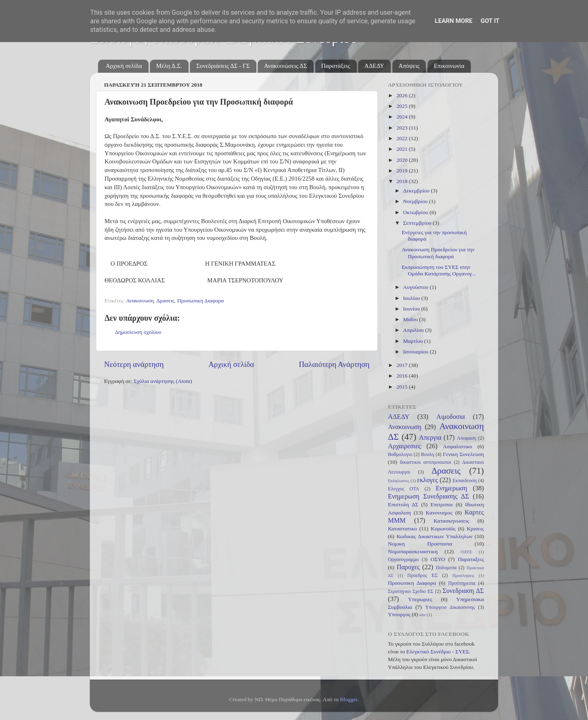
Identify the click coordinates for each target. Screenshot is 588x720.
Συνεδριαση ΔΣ (463, 591)
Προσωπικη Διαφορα (200, 301)
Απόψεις (409, 66)
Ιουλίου (412, 298)
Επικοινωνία (449, 66)
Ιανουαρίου (416, 352)
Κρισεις (475, 529)
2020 (403, 160)
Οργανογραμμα (403, 559)
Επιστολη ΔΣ (403, 504)
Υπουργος (399, 614)
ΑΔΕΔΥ (374, 66)
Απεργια (430, 438)
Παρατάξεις (336, 66)
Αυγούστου (416, 287)
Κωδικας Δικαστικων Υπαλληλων (434, 536)
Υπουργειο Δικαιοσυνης (450, 607)
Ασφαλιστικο (458, 446)
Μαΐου (411, 319)
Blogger (349, 699)
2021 (403, 149)
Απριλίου (414, 330)
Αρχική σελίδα (124, 66)
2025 (403, 106)
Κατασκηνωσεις (451, 521)
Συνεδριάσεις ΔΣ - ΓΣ (223, 66)
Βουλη (428, 454)
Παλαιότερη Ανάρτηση (334, 364)
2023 (403, 128)
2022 (403, 138)
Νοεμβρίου (416, 201)
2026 (403, 95)
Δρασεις (165, 301)
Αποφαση (467, 438)
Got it (490, 21)
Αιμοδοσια (450, 417)
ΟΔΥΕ (466, 552)
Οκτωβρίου (416, 212)
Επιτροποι (442, 504)
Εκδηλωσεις (399, 481)
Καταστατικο (402, 529)
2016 (403, 376)
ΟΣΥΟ (438, 559)
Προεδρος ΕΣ (422, 575)
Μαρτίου (414, 341)
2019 (403, 171)
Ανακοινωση (140, 301)
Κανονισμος (439, 513)
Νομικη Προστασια (420, 544)
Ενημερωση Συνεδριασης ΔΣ (429, 496)
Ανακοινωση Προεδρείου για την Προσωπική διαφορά (438, 253)
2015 (403, 387)
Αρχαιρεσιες (404, 446)
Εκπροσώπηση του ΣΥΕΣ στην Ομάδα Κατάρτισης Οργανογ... (439, 270)
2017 (403, 365)
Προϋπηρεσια (462, 583)
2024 (403, 117)
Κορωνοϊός (443, 529)
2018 (403, 181)
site (422, 615)
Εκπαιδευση (464, 481)
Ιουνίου (412, 309)
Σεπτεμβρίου (418, 223)
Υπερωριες (420, 599)
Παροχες (408, 567)
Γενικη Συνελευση (463, 454)
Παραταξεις (471, 559)
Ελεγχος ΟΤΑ (404, 489)
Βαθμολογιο (400, 454)
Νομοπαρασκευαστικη (413, 551)
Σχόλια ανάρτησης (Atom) (163, 381)
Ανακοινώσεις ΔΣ (285, 66)
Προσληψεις (463, 575)
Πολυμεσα (446, 568)
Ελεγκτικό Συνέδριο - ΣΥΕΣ (438, 652)
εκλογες (427, 480)
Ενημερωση (451, 488)
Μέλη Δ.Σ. (169, 66)
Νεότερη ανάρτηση (134, 364)
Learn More (454, 21)
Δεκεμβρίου (417, 191)
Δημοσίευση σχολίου (138, 332)
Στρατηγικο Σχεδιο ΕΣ (411, 591)
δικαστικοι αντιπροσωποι (425, 462)
